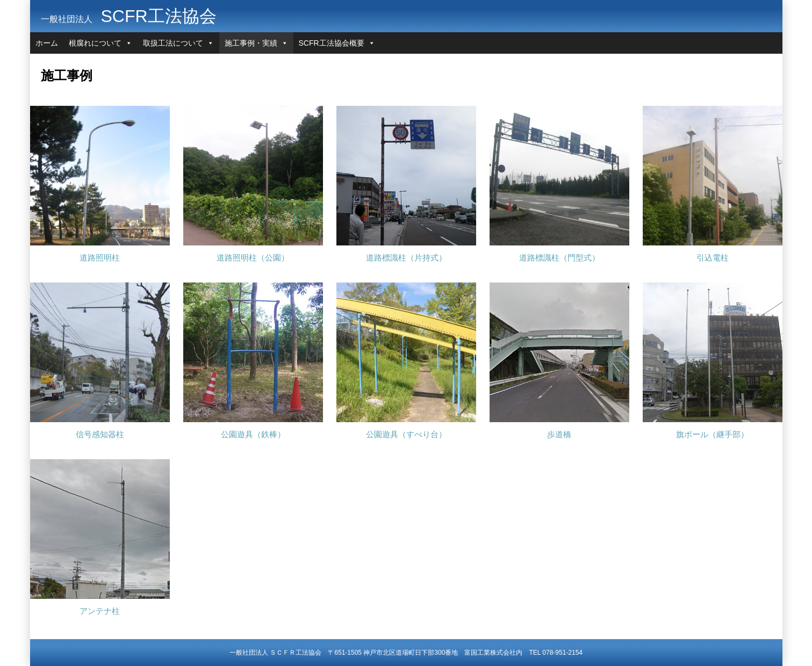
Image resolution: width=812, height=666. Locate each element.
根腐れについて (95, 43)
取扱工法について (173, 43)
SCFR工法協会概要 (332, 43)
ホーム (47, 43)
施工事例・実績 (251, 43)
